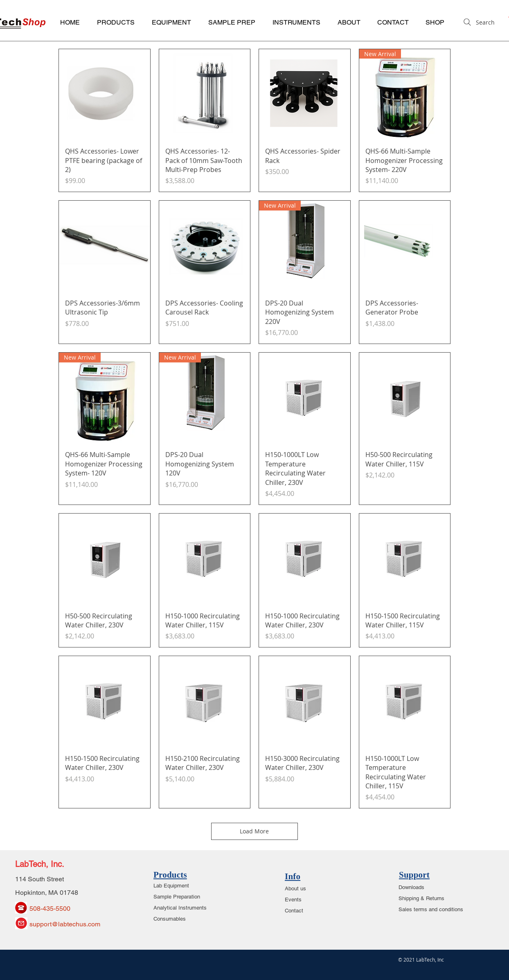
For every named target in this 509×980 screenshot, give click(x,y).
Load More (255, 831)
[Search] (478, 22)
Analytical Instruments (180, 908)
